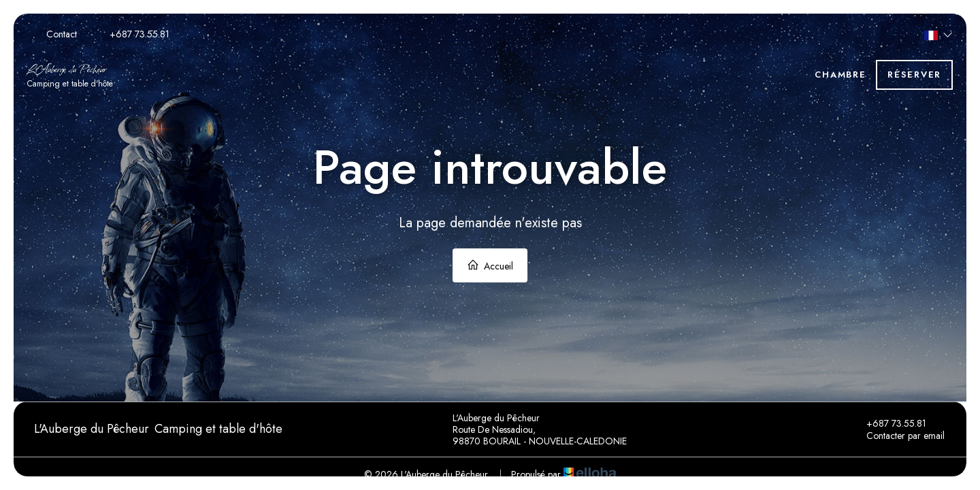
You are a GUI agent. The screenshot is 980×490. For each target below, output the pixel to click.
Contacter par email (898, 436)
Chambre (840, 75)
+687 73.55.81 (888, 423)
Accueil (490, 266)
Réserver (914, 75)
